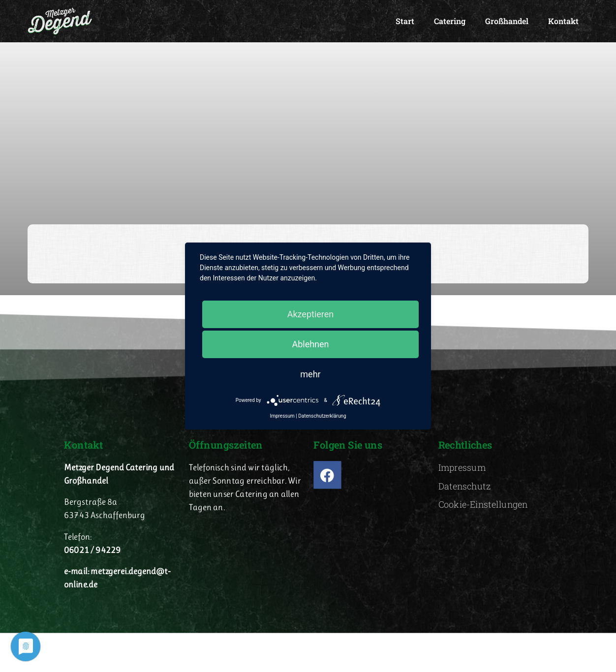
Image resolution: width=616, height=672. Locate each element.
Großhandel (507, 21)
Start (405, 21)
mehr (310, 374)
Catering (450, 21)
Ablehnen (310, 344)
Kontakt (563, 21)
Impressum (282, 416)
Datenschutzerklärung (322, 416)
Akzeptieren (311, 314)
